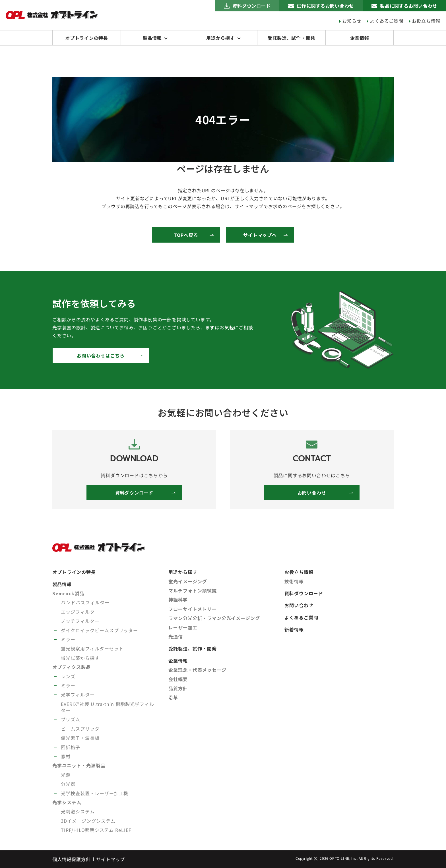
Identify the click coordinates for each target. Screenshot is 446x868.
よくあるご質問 (387, 21)
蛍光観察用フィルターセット (92, 648)
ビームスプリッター (83, 729)
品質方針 (178, 688)
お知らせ (351, 21)
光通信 (176, 636)
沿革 (173, 697)
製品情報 (152, 38)
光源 (66, 775)
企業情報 (359, 38)
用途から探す (221, 38)
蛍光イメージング (188, 581)
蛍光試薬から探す (80, 658)
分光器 (68, 784)
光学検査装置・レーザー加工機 (95, 793)
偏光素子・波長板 (80, 738)
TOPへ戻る (186, 235)
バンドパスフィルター (85, 602)
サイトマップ (111, 859)
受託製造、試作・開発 (292, 38)
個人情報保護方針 (71, 859)
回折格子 (71, 747)
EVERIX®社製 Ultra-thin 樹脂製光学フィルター (108, 707)
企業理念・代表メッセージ (197, 670)
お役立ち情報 (426, 21)
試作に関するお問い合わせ (325, 6)
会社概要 (178, 679)
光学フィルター (78, 695)
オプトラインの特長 (87, 38)
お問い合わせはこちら (101, 356)
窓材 (66, 756)
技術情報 (294, 581)
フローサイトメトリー (193, 609)
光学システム (67, 802)
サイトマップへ (260, 235)
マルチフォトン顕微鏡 (193, 590)
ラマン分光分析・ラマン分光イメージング (214, 618)
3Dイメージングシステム (88, 821)
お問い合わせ (312, 493)
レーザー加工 (183, 627)
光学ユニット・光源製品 (79, 765)
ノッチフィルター (80, 621)
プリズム (71, 719)
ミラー (68, 639)
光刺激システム (78, 811)
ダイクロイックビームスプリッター (99, 630)
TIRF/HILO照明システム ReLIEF (96, 830)
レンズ (68, 676)
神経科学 (178, 600)
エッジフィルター (80, 612)
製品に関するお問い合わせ (408, 6)
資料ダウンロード (251, 6)
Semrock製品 (68, 593)
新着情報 (294, 629)
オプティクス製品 (72, 667)
